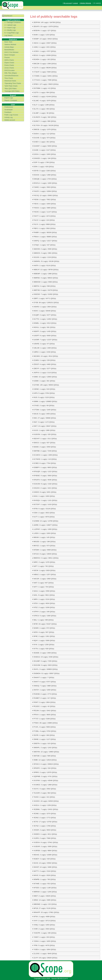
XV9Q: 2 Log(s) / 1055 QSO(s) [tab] (43, 925)
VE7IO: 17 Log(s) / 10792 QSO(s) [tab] (44, 822)
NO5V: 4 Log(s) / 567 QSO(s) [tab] (43, 632)
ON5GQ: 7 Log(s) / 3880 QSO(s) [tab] (44, 686)
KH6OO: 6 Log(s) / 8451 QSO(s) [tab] (44, 492)
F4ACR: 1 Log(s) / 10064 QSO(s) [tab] (44, 191)
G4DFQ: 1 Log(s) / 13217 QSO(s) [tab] (44, 241)
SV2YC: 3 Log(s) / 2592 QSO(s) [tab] (44, 789)
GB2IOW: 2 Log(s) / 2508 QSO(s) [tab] (44, 249)
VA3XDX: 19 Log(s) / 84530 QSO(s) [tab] (45, 801)
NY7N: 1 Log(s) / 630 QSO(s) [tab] (43, 649)
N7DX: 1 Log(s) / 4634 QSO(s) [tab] (43, 603)
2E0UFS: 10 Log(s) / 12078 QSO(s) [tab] (45, 26)
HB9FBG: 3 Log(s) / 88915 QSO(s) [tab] (45, 278)
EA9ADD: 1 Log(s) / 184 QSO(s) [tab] (44, 158)
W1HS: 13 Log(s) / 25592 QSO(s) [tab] (44, 863)
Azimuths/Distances (11, 76)
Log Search (8, 35)
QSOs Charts (9, 60)
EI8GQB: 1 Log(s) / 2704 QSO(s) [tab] (44, 179)
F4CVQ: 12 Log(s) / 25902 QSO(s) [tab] (45, 195)
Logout (75, 3)
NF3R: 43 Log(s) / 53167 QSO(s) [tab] (44, 624)
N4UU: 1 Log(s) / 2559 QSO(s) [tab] (43, 591)
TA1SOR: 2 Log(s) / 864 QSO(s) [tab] (44, 793)
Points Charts (9, 65)
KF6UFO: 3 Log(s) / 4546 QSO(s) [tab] (44, 480)
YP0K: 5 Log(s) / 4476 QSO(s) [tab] (43, 945)
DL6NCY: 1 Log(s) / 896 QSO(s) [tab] (44, 121)
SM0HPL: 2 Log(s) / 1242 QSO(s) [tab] (44, 747)
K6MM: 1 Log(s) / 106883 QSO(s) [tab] (44, 401)
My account (68, 3)
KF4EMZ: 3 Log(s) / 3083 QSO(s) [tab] (44, 476)
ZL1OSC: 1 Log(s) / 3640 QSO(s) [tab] (44, 954)
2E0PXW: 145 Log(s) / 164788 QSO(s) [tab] (46, 22)
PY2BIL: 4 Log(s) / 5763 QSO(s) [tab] (44, 731)
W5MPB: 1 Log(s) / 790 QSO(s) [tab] (44, 879)
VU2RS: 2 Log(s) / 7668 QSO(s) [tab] (44, 838)
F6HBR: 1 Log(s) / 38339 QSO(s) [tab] (44, 232)
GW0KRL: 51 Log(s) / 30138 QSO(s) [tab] (45, 261)
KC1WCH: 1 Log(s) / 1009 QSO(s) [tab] (45, 455)
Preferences (9, 107)
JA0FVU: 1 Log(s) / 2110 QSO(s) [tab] (44, 373)
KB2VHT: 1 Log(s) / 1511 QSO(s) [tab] (44, 439)
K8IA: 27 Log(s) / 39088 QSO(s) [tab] (44, 418)
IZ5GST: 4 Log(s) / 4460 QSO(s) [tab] (44, 364)
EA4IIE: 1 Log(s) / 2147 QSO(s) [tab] (44, 150)
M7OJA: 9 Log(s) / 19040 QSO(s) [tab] (44, 554)
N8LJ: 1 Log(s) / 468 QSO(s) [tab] (43, 620)
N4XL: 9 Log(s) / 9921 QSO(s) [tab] (43, 595)
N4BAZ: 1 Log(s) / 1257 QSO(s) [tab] (44, 574)
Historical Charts (10, 81)
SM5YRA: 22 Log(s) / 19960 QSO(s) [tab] (45, 752)
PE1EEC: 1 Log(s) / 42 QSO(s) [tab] (43, 706)
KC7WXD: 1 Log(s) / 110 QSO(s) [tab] (44, 459)
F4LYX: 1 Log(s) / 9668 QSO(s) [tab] (43, 224)
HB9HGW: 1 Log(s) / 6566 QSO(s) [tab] (45, 282)
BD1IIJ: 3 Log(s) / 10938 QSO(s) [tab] (44, 55)
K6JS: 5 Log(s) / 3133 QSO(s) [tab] (43, 397)
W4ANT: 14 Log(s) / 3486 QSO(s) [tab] (44, 867)
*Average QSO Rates (12, 91)
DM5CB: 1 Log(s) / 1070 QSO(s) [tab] (44, 129)
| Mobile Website (85, 3)
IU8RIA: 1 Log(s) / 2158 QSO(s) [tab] (44, 352)
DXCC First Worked (11, 52)
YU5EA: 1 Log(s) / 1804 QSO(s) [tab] (44, 949)
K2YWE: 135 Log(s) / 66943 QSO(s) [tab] (45, 385)
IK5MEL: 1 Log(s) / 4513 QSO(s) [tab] (44, 323)
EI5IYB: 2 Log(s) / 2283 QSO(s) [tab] (44, 171)
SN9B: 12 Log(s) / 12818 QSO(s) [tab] (44, 760)
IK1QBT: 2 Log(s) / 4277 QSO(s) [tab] (44, 315)
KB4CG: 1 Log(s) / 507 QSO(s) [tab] (43, 443)
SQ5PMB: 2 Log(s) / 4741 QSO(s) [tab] (44, 776)
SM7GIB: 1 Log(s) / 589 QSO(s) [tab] (44, 756)
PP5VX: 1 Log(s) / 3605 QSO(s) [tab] (44, 715)
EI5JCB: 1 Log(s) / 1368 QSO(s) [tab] (44, 175)
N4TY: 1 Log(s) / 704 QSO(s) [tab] (43, 587)
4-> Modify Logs (10, 30)
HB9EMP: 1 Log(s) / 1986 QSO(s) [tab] (44, 274)
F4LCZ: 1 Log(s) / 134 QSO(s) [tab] (43, 220)
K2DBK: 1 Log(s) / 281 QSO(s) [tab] (43, 381)
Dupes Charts (9, 63)
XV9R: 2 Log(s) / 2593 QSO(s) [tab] (43, 929)
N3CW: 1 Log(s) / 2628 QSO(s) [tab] (43, 570)
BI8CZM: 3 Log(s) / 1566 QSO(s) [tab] (44, 64)
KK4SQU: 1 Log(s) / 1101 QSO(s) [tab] (44, 500)
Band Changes (10, 55)
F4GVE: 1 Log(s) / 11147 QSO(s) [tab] (44, 212)
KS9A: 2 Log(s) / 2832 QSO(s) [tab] (43, 513)
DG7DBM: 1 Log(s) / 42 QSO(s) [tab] (44, 88)
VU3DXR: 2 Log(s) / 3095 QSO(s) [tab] (44, 846)
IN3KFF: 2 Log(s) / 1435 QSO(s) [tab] (44, 331)
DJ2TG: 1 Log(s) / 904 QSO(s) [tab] (43, 92)
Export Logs (9, 98)
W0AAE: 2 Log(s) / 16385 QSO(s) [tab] (44, 855)
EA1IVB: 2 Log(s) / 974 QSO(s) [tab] (43, 138)
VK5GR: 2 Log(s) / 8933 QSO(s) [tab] (44, 830)
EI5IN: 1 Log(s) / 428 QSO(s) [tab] (43, 167)
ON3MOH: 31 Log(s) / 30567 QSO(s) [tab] (46, 673)
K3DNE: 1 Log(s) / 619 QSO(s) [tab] (43, 389)
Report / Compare (11, 100)
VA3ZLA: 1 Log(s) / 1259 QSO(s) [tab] (44, 805)
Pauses (7, 57)
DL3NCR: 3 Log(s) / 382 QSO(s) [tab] (44, 117)
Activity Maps (9, 47)
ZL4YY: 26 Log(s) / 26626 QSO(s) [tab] (44, 958)
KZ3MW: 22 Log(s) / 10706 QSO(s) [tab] (45, 521)
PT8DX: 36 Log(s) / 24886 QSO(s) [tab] (45, 723)
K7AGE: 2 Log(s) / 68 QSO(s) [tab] (43, 405)
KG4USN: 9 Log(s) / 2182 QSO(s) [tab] (44, 484)
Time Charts (9, 78)
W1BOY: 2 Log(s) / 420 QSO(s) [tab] (44, 859)
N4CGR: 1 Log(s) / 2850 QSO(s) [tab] (44, 579)
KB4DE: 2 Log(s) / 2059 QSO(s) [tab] (44, 447)
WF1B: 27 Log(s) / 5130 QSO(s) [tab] (44, 908)
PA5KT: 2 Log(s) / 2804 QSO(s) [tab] (43, 702)
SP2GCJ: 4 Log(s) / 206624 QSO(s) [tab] (45, 764)
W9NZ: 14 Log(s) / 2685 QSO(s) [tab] (44, 900)
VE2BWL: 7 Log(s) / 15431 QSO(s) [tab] (45, 809)
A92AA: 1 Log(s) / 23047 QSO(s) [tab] (44, 43)
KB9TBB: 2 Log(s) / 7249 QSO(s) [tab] (44, 451)
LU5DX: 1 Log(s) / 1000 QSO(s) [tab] (44, 533)
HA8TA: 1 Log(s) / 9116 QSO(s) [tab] (44, 265)
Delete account (10, 120)
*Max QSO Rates (10, 89)
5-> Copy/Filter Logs (12, 33)
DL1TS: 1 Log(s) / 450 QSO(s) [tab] (43, 109)
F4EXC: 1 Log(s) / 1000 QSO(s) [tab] (44, 204)
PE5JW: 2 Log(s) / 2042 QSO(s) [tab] (44, 710)
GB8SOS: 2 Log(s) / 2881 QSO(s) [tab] (44, 253)
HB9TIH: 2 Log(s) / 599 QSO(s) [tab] (44, 286)
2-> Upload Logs (10, 25)
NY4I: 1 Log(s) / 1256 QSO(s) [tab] (43, 644)
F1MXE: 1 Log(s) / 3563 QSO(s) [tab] (44, 187)
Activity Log (8, 117)
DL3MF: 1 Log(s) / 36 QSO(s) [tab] (43, 113)
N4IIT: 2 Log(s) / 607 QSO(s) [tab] (43, 583)
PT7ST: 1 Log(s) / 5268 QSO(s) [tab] (44, 719)
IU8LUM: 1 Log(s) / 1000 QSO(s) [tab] (44, 348)
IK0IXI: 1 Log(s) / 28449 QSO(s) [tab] (44, 311)
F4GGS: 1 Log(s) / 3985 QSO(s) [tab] (44, 208)
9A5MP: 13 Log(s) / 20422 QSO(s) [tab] (45, 39)
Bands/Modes (9, 50)
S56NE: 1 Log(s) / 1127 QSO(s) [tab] (44, 739)
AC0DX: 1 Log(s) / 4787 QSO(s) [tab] (44, 51)
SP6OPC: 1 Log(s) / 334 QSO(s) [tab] (44, 768)
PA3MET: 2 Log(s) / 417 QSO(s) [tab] (44, 698)
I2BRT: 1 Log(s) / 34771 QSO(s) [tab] (44, 298)
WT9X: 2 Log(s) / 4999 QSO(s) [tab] (43, 916)
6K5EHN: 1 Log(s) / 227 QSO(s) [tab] (44, 31)
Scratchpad (8, 110)
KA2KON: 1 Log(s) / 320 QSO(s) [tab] (44, 434)
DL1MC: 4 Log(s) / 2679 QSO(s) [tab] (44, 101)
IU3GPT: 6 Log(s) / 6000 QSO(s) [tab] (44, 336)
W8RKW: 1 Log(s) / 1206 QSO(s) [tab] (44, 892)
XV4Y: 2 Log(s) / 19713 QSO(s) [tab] (44, 921)
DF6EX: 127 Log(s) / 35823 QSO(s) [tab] (45, 84)
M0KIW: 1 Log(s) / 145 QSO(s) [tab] (43, 537)
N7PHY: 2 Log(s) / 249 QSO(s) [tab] (43, 612)
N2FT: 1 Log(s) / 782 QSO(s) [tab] (43, 566)
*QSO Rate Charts (11, 86)
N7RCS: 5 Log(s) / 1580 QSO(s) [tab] (44, 616)
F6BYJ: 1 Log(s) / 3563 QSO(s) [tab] (44, 228)
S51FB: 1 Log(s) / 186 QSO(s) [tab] (43, 735)
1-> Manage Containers (13, 22)
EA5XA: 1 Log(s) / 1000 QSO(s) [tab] (44, 154)
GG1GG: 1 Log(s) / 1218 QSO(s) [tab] (44, 257)
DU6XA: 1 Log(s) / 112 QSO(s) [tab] (43, 134)
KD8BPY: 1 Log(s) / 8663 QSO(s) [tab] (44, 467)
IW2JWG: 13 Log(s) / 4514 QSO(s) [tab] (45, 356)
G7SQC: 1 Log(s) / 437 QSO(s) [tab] (43, 245)
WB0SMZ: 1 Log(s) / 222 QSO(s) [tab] (44, 904)
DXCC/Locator (10, 70)
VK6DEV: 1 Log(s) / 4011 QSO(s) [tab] (44, 834)
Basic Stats (8, 42)
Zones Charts (9, 68)
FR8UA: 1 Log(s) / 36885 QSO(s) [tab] (44, 237)
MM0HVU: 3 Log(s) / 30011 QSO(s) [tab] (45, 558)
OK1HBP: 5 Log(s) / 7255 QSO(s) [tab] (44, 661)
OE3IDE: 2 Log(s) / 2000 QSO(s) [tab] (44, 653)
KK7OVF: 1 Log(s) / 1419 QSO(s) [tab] (44, 504)
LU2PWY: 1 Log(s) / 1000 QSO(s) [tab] (44, 529)
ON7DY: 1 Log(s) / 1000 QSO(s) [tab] (44, 690)
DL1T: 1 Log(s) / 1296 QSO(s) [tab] (43, 105)
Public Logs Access (11, 115)
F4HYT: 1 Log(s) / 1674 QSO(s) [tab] (44, 216)
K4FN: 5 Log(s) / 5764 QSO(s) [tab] (43, 393)
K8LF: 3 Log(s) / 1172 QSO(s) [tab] (43, 422)
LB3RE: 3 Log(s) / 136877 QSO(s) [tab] (45, 525)
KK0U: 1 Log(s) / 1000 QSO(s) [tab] (43, 496)
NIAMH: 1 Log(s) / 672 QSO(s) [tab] (43, 628)
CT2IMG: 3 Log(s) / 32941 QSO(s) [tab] (45, 76)
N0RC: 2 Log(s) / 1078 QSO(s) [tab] (43, 562)
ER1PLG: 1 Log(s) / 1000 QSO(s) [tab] (44, 183)
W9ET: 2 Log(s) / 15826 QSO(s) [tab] (44, 896)
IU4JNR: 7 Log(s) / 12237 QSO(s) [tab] (44, 340)
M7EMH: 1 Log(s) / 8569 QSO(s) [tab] (44, 550)
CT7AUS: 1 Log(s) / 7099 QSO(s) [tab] (44, 80)
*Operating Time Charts (13, 83)
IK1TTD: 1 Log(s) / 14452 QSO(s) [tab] (44, 319)
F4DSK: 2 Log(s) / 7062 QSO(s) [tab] (44, 199)
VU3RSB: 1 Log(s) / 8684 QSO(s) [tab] (44, 850)
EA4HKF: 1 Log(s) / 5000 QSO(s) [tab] (44, 146)
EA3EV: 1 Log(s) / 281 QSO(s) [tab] (43, 142)
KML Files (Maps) (11, 73)
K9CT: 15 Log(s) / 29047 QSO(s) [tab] (44, 426)
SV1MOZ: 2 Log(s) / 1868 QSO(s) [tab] (44, 785)
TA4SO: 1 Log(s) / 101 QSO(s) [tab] (43, 797)
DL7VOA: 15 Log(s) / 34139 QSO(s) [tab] (45, 125)
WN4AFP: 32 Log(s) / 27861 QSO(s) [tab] (45, 912)
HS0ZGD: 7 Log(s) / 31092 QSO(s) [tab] (45, 294)
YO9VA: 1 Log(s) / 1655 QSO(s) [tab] (44, 941)
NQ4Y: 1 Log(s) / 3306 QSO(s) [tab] (43, 640)
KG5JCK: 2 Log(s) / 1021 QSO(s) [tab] (44, 488)
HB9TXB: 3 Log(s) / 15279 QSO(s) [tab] (45, 290)
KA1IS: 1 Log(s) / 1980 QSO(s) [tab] (43, 430)
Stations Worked (10, 44)
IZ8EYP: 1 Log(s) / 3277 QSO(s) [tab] (44, 368)
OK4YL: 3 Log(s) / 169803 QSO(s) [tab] (45, 669)
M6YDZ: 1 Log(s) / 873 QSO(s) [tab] (43, 546)
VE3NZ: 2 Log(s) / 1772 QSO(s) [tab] (44, 818)
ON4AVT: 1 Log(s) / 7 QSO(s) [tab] (43, 677)
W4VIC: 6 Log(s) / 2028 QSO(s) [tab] (44, 875)
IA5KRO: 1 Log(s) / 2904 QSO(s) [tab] (44, 307)
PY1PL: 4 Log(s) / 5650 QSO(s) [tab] (44, 727)
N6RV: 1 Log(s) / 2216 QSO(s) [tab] (43, 599)
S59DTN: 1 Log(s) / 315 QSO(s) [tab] (44, 743)
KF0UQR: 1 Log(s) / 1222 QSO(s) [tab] (44, 471)
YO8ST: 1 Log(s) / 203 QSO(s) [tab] (43, 937)
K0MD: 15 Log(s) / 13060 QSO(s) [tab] (44, 377)
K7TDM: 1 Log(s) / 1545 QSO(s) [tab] (44, 410)
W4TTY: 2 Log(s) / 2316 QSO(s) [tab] (44, 871)
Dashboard (8, 16)
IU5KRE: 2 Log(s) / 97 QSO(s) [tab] (43, 344)
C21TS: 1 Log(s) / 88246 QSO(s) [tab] (44, 68)
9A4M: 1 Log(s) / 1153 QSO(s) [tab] (43, 35)
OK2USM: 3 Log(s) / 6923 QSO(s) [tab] (44, 665)
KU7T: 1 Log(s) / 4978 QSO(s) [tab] (43, 517)
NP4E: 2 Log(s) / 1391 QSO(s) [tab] (43, 636)
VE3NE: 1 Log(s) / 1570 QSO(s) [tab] (44, 813)
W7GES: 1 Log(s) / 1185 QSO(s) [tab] (44, 888)
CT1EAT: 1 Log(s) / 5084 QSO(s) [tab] (44, 72)
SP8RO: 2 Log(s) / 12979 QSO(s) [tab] (44, 772)
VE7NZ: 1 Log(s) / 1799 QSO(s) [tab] (44, 826)
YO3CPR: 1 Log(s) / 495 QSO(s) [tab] (44, 933)
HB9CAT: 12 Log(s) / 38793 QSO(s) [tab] (45, 270)
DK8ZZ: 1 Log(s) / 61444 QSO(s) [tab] (44, 96)
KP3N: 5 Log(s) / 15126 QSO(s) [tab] (44, 509)
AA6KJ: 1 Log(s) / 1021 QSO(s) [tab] (44, 47)
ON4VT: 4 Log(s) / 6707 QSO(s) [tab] (44, 682)
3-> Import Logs (10, 28)
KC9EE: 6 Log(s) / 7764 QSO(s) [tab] (44, 463)
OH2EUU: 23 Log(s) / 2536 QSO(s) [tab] (45, 657)
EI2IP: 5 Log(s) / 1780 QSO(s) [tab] (43, 162)
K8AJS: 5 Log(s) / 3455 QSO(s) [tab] (44, 414)
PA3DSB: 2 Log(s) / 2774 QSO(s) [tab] (44, 694)
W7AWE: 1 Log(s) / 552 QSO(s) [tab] (44, 884)
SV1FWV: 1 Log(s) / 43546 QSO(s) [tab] (45, 780)
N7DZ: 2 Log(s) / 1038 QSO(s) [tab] (43, 607)
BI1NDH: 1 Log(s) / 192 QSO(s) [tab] (44, 59)
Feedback (8, 112)
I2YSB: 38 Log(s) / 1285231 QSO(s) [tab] (45, 302)
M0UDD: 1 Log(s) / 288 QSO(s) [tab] (44, 541)
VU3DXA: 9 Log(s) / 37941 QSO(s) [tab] (45, 842)
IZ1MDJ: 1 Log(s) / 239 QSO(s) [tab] (43, 360)
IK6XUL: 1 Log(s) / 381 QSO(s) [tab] (43, 327)
